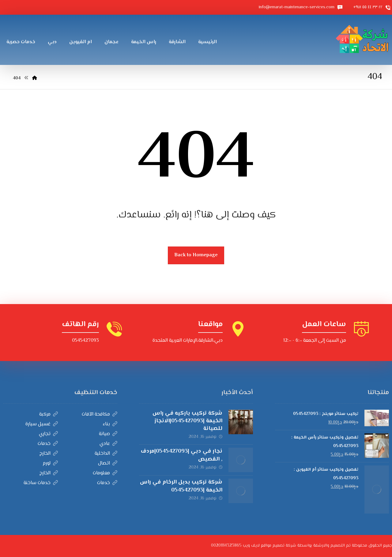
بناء (110, 424)
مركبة (49, 414)
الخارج (49, 454)
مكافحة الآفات (100, 414)
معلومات (105, 473)
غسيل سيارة (42, 424)
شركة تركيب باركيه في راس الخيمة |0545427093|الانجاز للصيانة (187, 421)
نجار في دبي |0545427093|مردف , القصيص (182, 455)
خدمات (48, 444)
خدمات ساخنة (41, 483)
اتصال (108, 463)
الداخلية (106, 454)
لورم (50, 463)
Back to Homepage (196, 255)
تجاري (48, 434)
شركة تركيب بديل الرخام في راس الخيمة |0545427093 (181, 486)
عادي (108, 444)
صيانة (108, 434)
